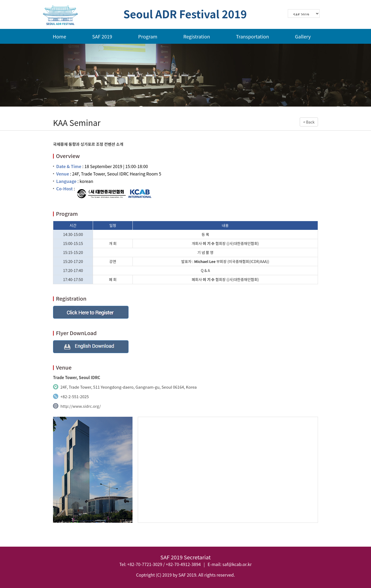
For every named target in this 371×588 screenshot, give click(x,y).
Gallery (303, 36)
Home (59, 36)
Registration (197, 36)
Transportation (252, 36)
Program (148, 36)
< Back (309, 122)
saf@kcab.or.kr (237, 564)
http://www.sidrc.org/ (81, 406)
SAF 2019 (102, 36)
